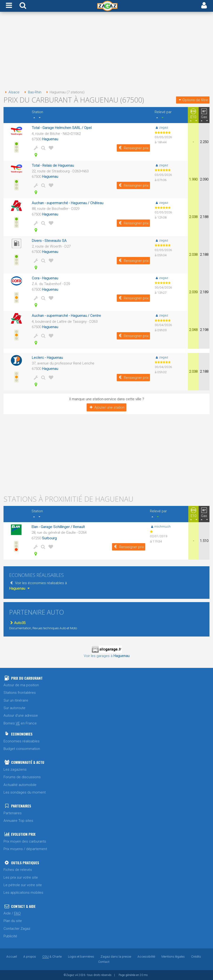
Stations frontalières (20, 693)
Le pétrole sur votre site (23, 885)
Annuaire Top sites (18, 821)
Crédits (196, 956)
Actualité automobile (20, 785)
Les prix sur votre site (21, 877)
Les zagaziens (15, 769)
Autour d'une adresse (21, 715)
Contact (104, 962)
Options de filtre (193, 100)
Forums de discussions (22, 777)
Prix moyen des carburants (25, 841)
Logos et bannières (81, 956)
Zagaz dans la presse (116, 956)
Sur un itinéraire (16, 700)
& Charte (52, 956)
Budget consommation (22, 749)
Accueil (12, 956)
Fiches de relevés (18, 870)
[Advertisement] (106, 51)
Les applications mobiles (23, 893)
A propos (30, 956)
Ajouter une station (106, 407)
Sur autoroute (14, 708)
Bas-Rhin (32, 92)
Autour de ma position (21, 685)
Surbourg (49, 538)
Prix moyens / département (25, 849)
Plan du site (13, 921)
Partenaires (13, 813)
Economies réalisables (22, 741)
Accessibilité (146, 956)
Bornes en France (20, 723)
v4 (76, 975)
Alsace (12, 92)
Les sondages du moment (25, 792)
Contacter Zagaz (17, 929)
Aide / (12, 913)
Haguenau (50, 139)
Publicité (10, 936)
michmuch (160, 526)
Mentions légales (173, 956)
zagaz (161, 127)
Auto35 (17, 623)
